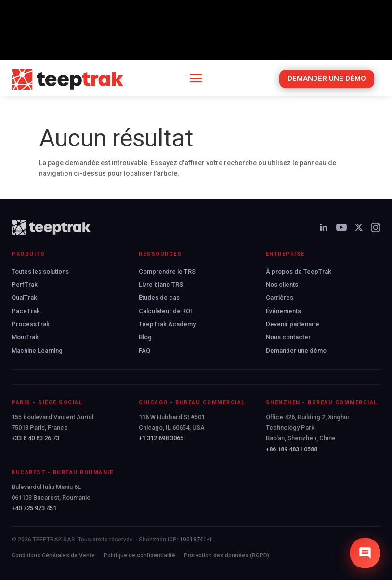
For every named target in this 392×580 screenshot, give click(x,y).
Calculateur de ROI (165, 311)
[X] (359, 227)
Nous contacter (288, 337)
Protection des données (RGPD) (227, 555)
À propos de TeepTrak (299, 271)
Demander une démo (296, 350)
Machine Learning (37, 350)
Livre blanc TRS (161, 284)
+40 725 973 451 (34, 508)
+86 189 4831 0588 (292, 449)
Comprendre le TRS (167, 271)
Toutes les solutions (40, 271)
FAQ (144, 350)
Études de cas (159, 297)
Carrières (280, 297)
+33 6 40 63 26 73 (35, 438)
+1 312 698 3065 (161, 438)
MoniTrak (25, 337)
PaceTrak (26, 311)
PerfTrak (25, 284)
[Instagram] (376, 227)
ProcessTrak (31, 324)
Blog (145, 337)
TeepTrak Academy (167, 324)
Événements (283, 311)
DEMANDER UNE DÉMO (327, 79)
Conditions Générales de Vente (53, 555)
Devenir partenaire (293, 324)
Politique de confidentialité (139, 555)
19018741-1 (196, 540)
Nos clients (282, 284)
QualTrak (24, 297)
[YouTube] (341, 227)
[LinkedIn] (324, 227)
